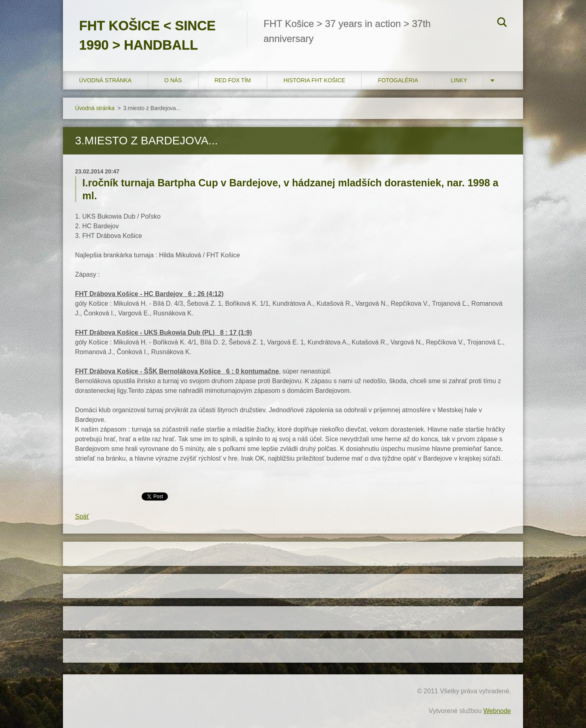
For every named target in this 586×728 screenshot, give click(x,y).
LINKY (459, 80)
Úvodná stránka (105, 80)
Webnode (497, 711)
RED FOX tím (233, 80)
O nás (173, 80)
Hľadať (502, 23)
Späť (82, 516)
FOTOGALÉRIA (398, 80)
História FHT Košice (314, 80)
